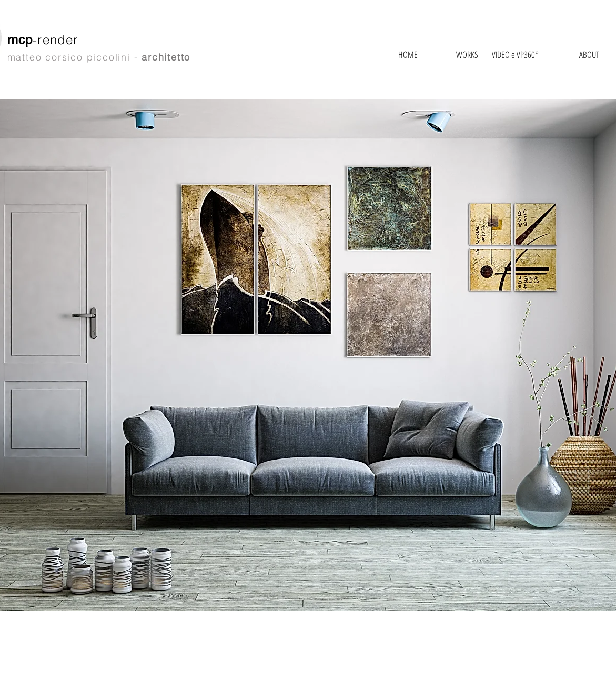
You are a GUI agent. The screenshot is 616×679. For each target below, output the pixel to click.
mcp (20, 40)
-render (58, 40)
